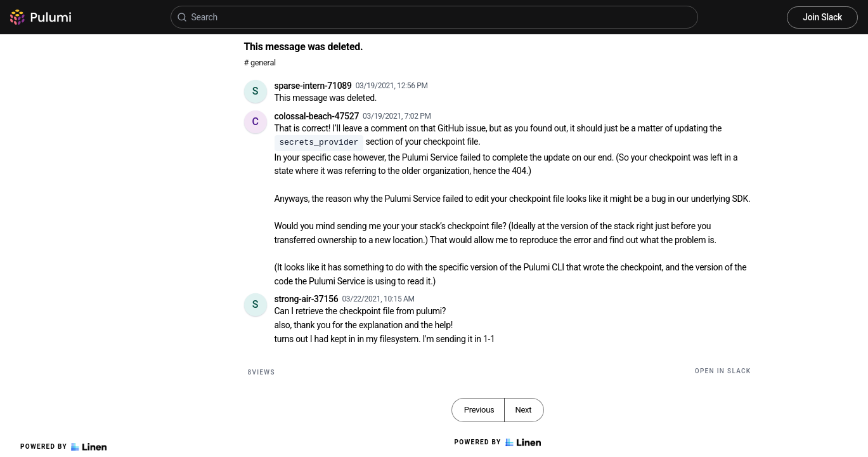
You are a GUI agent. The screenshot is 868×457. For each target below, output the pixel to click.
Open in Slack (723, 371)
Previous (479, 410)
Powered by (63, 447)
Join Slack (822, 17)
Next (523, 410)
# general (260, 63)
